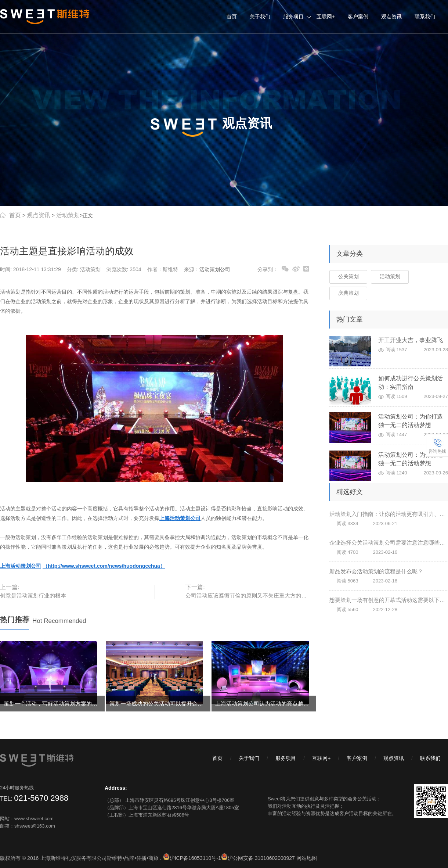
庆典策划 (348, 293)
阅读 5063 (348, 581)
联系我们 (425, 17)
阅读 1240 (396, 473)
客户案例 (358, 17)
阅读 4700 (348, 552)
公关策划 (348, 276)
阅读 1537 (396, 350)
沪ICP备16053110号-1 (195, 858)
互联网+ (326, 17)
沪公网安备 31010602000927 (261, 858)
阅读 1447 (396, 435)
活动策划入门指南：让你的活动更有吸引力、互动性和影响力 (389, 514)
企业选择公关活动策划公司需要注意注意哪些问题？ (389, 543)
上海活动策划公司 (21, 566)
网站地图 (307, 858)
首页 (232, 17)
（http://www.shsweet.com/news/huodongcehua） (104, 566)
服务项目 (293, 17)
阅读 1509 (396, 396)
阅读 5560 (348, 609)
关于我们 (260, 17)
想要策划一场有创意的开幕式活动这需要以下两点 (389, 600)
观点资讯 (391, 17)
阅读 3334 (348, 523)
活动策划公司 (215, 269)
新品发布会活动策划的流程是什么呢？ (376, 571)
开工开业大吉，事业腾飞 (411, 340)
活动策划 (68, 215)
